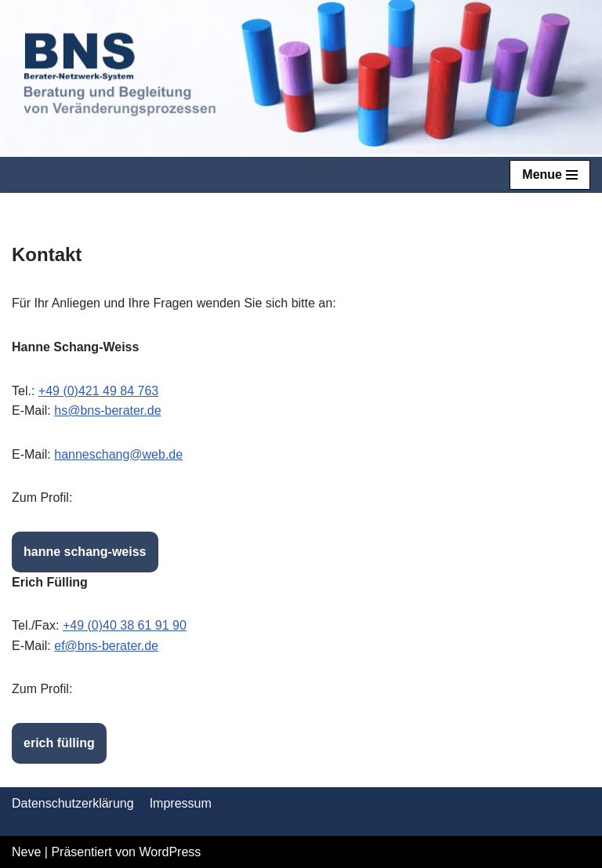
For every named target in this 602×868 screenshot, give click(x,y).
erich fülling (59, 743)
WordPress (170, 852)
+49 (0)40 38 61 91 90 (125, 625)
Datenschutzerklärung (73, 803)
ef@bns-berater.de (106, 646)
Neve (26, 852)
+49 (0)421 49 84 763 (98, 391)
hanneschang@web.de (118, 454)
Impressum (181, 803)
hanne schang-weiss (85, 552)
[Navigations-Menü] (550, 175)
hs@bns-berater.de (107, 410)
